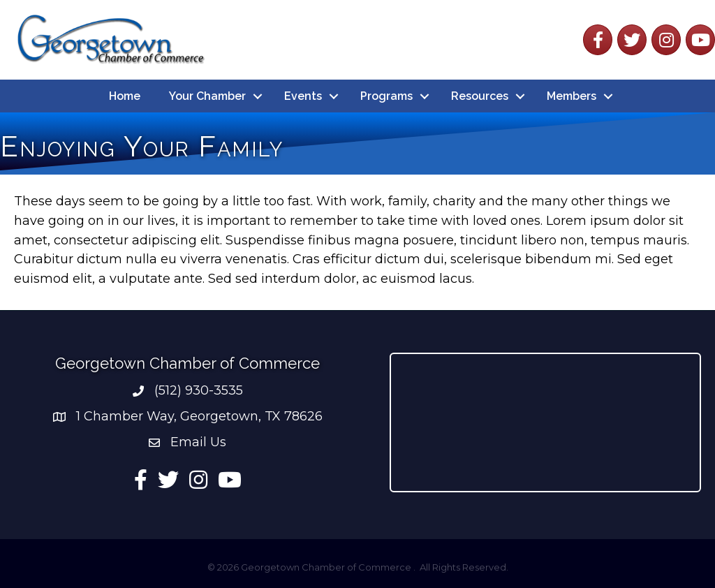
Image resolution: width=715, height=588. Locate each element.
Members (572, 96)
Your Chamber (207, 96)
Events (303, 96)
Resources (480, 96)
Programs (386, 96)
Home (125, 96)
